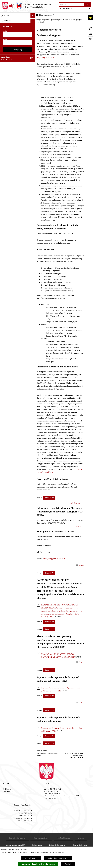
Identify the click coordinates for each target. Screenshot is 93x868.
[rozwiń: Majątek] (33, 99)
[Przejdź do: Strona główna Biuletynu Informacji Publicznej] (37, 15)
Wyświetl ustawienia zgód (58, 858)
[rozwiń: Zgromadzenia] (33, 185)
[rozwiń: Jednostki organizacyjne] (33, 67)
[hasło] (17, 325)
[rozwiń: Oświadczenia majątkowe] (33, 143)
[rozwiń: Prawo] (33, 61)
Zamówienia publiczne (41, 838)
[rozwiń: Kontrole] (33, 155)
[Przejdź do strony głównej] (27, 6)
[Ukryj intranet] (33, 303)
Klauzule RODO (31, 858)
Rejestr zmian (37, 845)
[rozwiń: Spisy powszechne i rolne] (33, 257)
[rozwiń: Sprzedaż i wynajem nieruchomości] (33, 79)
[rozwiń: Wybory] (33, 117)
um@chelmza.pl (55, 794)
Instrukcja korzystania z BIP (15, 845)
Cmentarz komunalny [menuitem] (10, 298)
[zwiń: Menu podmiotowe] (33, 20)
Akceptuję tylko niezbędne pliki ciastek (38, 864)
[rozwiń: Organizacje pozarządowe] (33, 129)
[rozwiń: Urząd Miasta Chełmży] (33, 44)
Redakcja (81, 838)
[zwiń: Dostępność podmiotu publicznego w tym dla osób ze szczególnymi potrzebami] (33, 208)
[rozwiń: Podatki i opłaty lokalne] (33, 111)
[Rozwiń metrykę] (49, 498)
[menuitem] (17, 26)
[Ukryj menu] (33, 16)
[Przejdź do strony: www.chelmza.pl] (90, 28)
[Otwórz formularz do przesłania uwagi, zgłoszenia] (90, 34)
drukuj (82, 565)
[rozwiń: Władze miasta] (33, 38)
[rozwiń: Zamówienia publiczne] (33, 73)
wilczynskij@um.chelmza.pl (54, 559)
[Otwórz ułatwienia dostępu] (90, 18)
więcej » (79, 526)
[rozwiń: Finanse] (33, 105)
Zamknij (68, 864)
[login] (17, 317)
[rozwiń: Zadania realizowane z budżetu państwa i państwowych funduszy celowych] (33, 246)
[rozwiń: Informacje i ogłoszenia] (33, 149)
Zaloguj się (17, 332)
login (5, 313)
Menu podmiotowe (46, 15)
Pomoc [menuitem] (4, 294)
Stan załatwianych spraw (18, 838)
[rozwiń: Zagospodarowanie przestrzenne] (33, 161)
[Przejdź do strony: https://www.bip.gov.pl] (90, 23)
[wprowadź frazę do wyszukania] (72, 4)
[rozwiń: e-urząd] (33, 50)
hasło (5, 322)
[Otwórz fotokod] (90, 39)
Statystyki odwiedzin (80, 845)
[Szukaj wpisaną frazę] (88, 4)
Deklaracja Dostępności (57, 845)
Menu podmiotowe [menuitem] (8, 20)
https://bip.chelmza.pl (45, 58)
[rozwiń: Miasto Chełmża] (33, 32)
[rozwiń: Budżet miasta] (33, 88)
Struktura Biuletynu (63, 838)
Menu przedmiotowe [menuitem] (9, 289)
